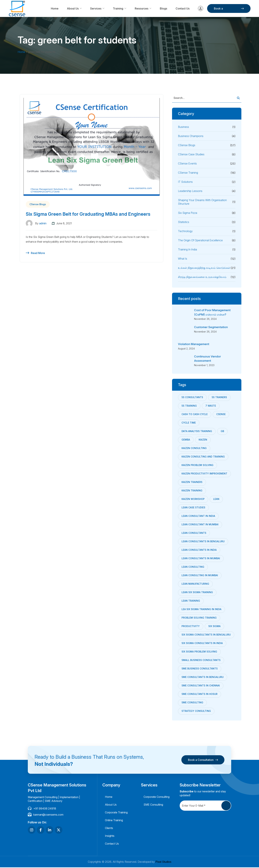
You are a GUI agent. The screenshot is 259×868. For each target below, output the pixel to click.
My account (201, 8)
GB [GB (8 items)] (222, 432)
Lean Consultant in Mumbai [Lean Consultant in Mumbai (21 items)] (200, 525)
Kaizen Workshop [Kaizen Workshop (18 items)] (193, 499)
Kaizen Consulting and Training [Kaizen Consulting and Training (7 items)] (203, 457)
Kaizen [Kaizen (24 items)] (203, 440)
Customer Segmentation (212, 327)
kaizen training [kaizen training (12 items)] (192, 491)
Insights (110, 836)
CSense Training (188, 173)
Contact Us (183, 8)
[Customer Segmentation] (185, 332)
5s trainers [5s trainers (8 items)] (219, 398)
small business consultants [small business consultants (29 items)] (201, 661)
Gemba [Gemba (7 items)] (186, 440)
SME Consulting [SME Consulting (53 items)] (192, 703)
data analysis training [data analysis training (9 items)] (197, 432)
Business (183, 127)
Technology (185, 231)
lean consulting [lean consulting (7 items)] (193, 567)
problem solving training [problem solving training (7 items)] (199, 618)
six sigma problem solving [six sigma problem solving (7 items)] (199, 652)
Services (96, 8)
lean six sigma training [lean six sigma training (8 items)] (197, 593)
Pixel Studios (163, 862)
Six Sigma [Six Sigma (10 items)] (214, 627)
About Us (73, 8)
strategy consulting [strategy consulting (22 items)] (196, 711)
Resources (142, 8)
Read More (38, 260)
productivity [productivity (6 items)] (191, 627)
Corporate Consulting (157, 797)
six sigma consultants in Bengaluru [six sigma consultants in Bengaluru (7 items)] (206, 635)
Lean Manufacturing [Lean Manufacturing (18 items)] (195, 584)
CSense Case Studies (191, 154)
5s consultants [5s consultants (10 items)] (192, 398)
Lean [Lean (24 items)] (216, 499)
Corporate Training (116, 813)
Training (118, 8)
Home (55, 8)
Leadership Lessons (190, 191)
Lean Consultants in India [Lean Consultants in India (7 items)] (199, 550)
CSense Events (187, 163)
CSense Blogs (38, 204)
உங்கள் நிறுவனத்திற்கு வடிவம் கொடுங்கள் (204, 268)
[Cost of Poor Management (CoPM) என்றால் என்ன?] (185, 315)
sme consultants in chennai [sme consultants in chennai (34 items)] (201, 686)
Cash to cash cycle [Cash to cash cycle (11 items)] (195, 415)
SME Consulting (153, 805)
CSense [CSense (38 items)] (221, 415)
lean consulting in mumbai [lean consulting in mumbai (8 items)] (200, 576)
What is (183, 259)
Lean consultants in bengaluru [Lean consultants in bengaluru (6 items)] (203, 542)
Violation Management (194, 344)
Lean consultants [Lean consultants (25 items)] (194, 533)
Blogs (163, 8)
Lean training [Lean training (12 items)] (191, 601)
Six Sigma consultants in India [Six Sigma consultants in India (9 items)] (202, 644)
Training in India (187, 249)
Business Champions (191, 136)
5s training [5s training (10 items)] (189, 406)
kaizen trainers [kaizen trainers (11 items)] (192, 482)
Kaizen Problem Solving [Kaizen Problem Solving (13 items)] (197, 466)
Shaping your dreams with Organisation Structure (202, 202)
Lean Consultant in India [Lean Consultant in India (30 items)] (198, 516)
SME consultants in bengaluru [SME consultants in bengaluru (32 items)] (203, 677)
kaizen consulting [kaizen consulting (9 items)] (194, 449)
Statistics (184, 222)
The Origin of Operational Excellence (200, 240)
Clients (109, 829)
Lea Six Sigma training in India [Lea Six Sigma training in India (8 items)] (201, 610)
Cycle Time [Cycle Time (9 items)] (189, 423)
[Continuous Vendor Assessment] (185, 361)
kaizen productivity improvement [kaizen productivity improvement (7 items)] (204, 474)
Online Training (114, 821)
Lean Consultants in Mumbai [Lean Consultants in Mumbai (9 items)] (201, 559)
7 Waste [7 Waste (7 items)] (211, 406)
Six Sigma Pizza (188, 213)
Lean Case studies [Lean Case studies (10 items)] (193, 508)
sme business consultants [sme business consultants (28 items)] (200, 669)
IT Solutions (185, 182)
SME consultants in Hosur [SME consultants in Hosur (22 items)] (200, 694)
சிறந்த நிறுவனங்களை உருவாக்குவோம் (202, 277)
